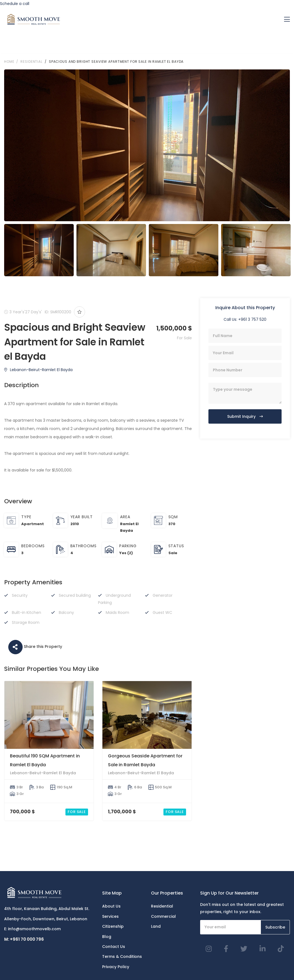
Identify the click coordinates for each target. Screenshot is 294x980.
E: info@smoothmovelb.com (32, 929)
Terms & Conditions (122, 956)
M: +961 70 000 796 (24, 939)
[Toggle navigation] (287, 19)
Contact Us (114, 947)
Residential (162, 906)
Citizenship (113, 926)
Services (110, 916)
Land (156, 926)
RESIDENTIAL (31, 62)
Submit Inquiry (245, 416)
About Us (111, 906)
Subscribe (275, 927)
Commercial (163, 916)
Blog (107, 937)
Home (9, 62)
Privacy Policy (116, 967)
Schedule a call (15, 4)
